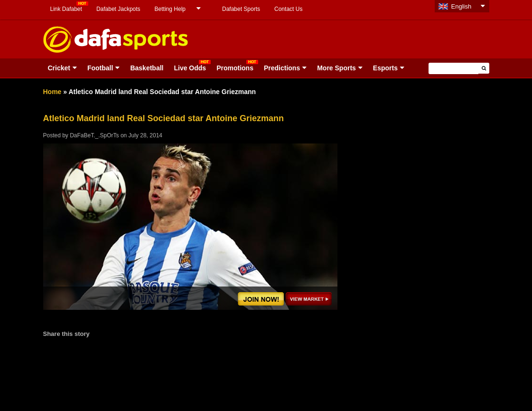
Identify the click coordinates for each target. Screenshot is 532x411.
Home (52, 92)
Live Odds (190, 68)
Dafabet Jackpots (118, 9)
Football (100, 68)
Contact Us (288, 9)
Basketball (147, 68)
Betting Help (170, 9)
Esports (385, 68)
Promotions (235, 68)
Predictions (282, 68)
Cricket (59, 68)
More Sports (336, 68)
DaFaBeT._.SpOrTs (94, 135)
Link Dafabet (66, 9)
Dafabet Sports (241, 9)
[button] (484, 68)
